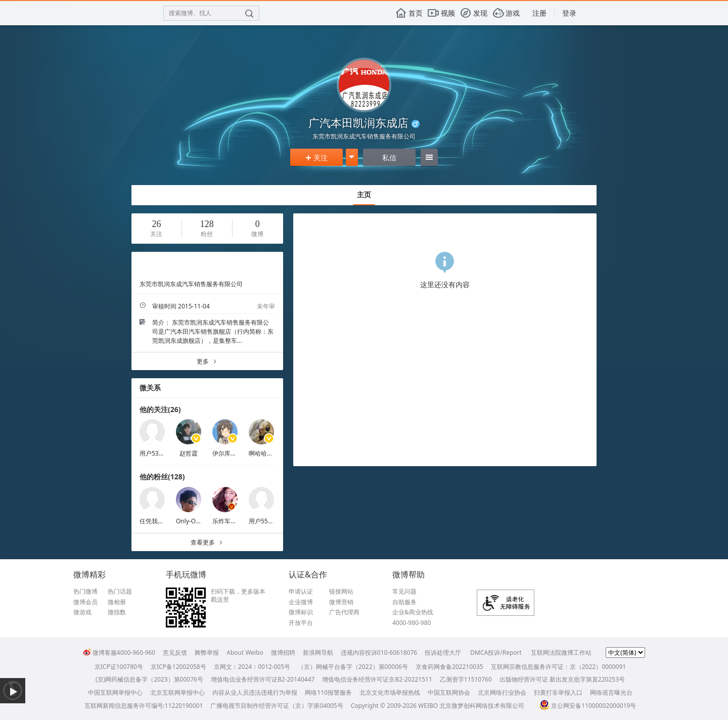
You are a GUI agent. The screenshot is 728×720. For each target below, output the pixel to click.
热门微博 (85, 592)
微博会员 (85, 602)
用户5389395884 (163, 453)
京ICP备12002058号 (178, 667)
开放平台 (301, 623)
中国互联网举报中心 (115, 692)
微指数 (117, 612)
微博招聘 (283, 652)
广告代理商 (344, 612)
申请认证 (301, 592)
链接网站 (341, 592)
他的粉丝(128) (162, 477)
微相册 (117, 602)
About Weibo (245, 652)
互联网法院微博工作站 (561, 652)
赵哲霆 (189, 453)
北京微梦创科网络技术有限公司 (482, 706)
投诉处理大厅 (443, 652)
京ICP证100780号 (119, 667)
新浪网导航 (318, 652)
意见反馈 (175, 652)
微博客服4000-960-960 (119, 652)
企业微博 (301, 602)
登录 (569, 13)
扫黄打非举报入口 (558, 692)
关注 (316, 157)
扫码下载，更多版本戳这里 (238, 595)
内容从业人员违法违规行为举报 (255, 692)
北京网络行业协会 (502, 692)
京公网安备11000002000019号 (588, 706)
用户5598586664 (272, 521)
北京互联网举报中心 (177, 692)
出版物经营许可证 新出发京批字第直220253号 (562, 679)
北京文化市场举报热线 (390, 692)
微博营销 (341, 602)
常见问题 (404, 592)
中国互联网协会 (449, 692)
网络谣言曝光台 (611, 692)
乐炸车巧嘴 (227, 521)
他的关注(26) (160, 409)
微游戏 (82, 612)
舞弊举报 (207, 652)
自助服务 (404, 602)
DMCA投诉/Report (496, 652)
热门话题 (120, 592)
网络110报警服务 (328, 692)
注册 (539, 13)
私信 (389, 157)
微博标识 (301, 612)
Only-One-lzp (194, 521)
